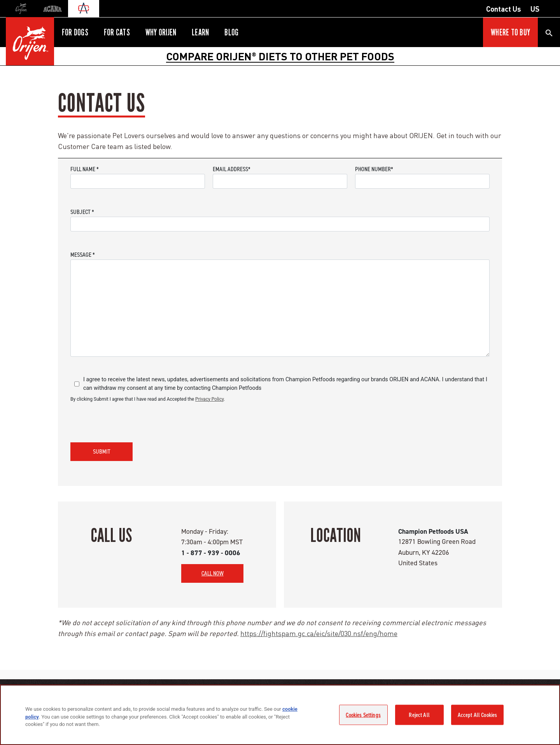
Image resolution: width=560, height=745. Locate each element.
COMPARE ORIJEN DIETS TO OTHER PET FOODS (280, 56)
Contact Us (504, 9)
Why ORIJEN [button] (161, 32)
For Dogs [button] (75, 32)
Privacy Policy (209, 399)
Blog (231, 32)
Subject (82, 212)
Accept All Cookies (478, 715)
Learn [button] (200, 32)
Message (83, 255)
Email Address (232, 169)
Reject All (419, 715)
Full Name (85, 169)
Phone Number (374, 169)
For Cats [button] (117, 32)
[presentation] (129, 421)
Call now (213, 573)
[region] (280, 715)
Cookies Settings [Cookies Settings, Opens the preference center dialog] (363, 715)
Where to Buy (510, 32)
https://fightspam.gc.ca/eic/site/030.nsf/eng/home (319, 633)
